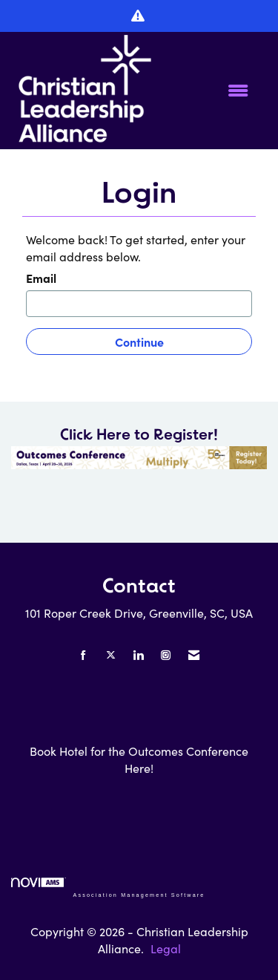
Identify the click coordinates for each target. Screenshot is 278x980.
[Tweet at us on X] (111, 655)
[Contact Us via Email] (194, 655)
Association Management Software (108, 888)
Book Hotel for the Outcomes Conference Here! (139, 759)
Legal (166, 948)
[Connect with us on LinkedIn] (138, 655)
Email (41, 278)
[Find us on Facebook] (83, 655)
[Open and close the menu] (208, 91)
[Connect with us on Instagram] (166, 655)
